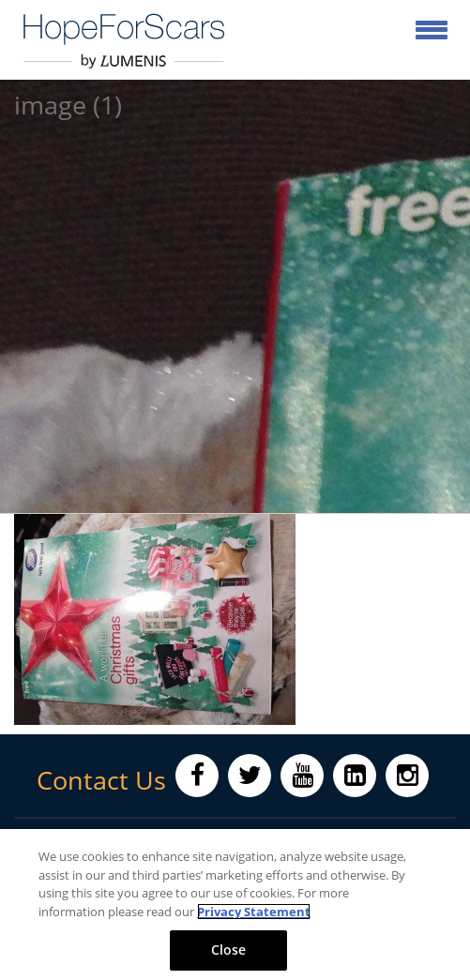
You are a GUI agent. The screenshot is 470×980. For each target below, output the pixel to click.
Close (229, 950)
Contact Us (101, 780)
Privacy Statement (254, 912)
